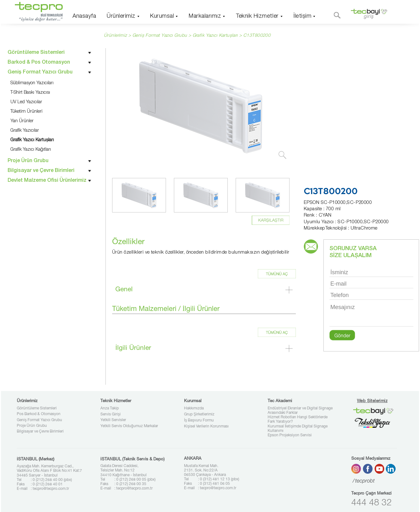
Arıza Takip (110, 408)
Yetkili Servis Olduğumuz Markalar (129, 426)
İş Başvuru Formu (199, 420)
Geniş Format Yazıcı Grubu (39, 420)
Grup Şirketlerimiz (199, 414)
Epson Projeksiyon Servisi (290, 435)
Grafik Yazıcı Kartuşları (215, 36)
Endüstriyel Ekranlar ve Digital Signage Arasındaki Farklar (300, 411)
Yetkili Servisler (113, 420)
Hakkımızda (194, 408)
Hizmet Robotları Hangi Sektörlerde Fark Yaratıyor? (298, 420)
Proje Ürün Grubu (32, 426)
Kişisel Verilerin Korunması (206, 427)
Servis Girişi (111, 414)
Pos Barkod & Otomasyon (39, 414)
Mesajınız (371, 315)
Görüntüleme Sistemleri (37, 408)
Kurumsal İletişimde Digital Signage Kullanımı (298, 429)
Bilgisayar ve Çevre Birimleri (40, 432)
